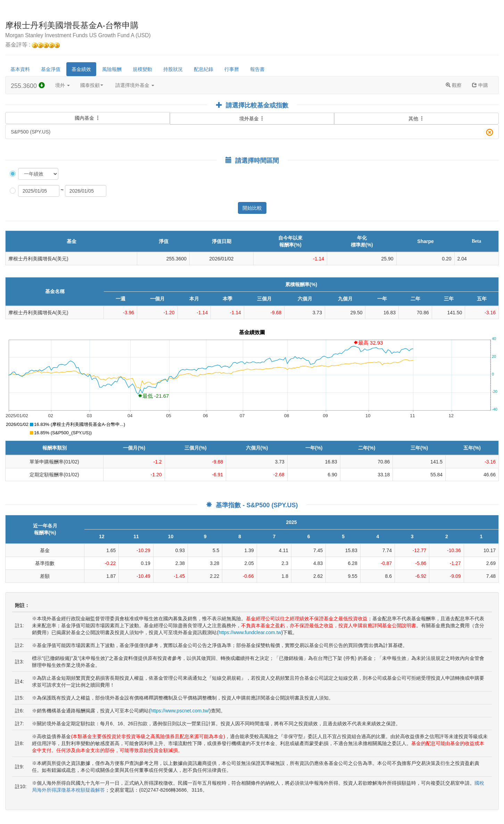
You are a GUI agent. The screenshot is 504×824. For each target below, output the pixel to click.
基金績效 (81, 69)
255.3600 (28, 86)
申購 (480, 85)
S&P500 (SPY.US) (252, 132)
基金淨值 (51, 69)
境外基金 (252, 119)
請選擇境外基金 (135, 85)
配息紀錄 (204, 69)
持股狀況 (173, 69)
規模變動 (142, 69)
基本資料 (20, 69)
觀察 (454, 85)
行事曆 (232, 69)
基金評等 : (32, 45)
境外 (63, 85)
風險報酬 (112, 69)
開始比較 (252, 208)
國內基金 (88, 114)
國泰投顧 (92, 85)
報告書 (257, 69)
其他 (416, 119)
